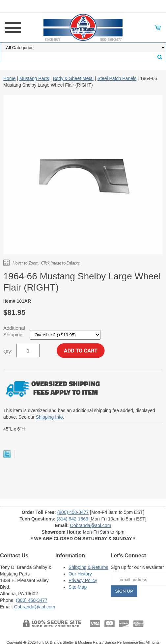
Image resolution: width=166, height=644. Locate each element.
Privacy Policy (83, 580)
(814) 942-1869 (72, 519)
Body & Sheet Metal (73, 78)
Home (9, 78)
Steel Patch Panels (117, 78)
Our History (80, 574)
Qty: (8, 351)
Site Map (78, 587)
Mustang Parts (34, 78)
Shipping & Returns (88, 567)
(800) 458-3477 (73, 512)
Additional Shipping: (14, 331)
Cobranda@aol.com (91, 525)
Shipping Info (49, 417)
